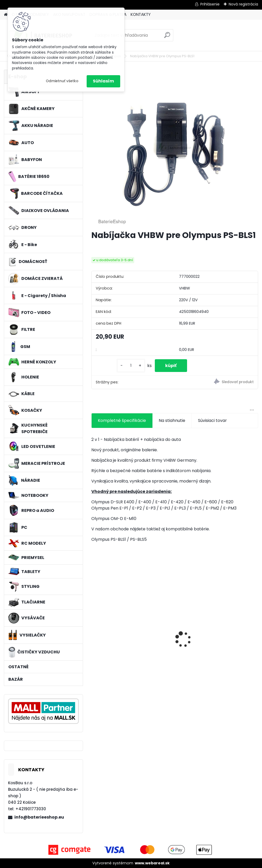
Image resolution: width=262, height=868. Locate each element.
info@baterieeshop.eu (39, 817)
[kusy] (131, 366)
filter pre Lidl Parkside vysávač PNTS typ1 (117, 633)
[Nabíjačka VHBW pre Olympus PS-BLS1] (175, 148)
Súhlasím (103, 81)
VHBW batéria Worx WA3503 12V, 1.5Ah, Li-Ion (173, 634)
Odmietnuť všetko (62, 81)
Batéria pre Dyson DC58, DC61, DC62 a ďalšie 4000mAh (228, 634)
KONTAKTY (141, 14)
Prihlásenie (210, 4)
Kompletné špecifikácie (122, 420)
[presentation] (94, 630)
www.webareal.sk (152, 863)
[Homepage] (6, 15)
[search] (167, 37)
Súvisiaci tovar (212, 420)
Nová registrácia (243, 4)
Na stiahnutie (172, 420)
